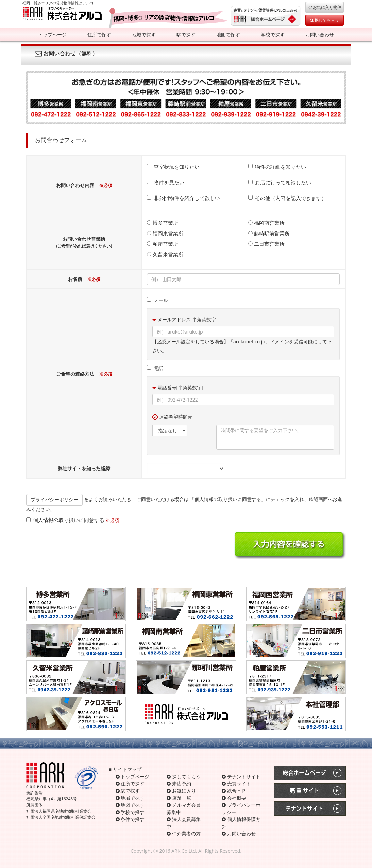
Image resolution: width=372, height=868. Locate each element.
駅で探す (186, 35)
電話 (155, 368)
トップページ (52, 35)
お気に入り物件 (325, 7)
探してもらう (324, 20)
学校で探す (273, 35)
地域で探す (144, 35)
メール (157, 300)
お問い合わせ (320, 35)
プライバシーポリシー (54, 500)
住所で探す (99, 35)
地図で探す (228, 35)
